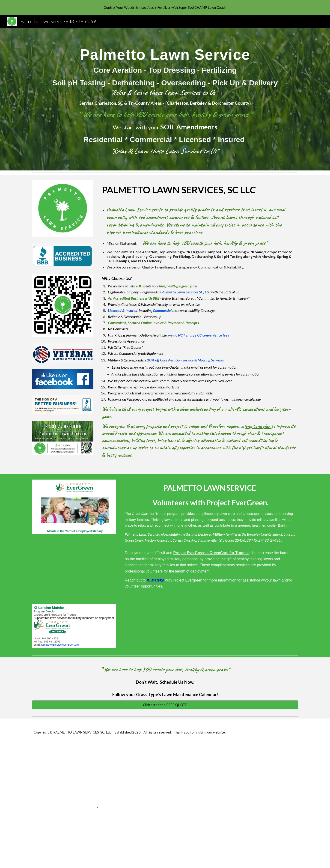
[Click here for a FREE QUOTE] (165, 705)
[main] (165, 99)
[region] (165, 7)
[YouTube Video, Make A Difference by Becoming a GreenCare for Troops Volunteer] (74, 569)
